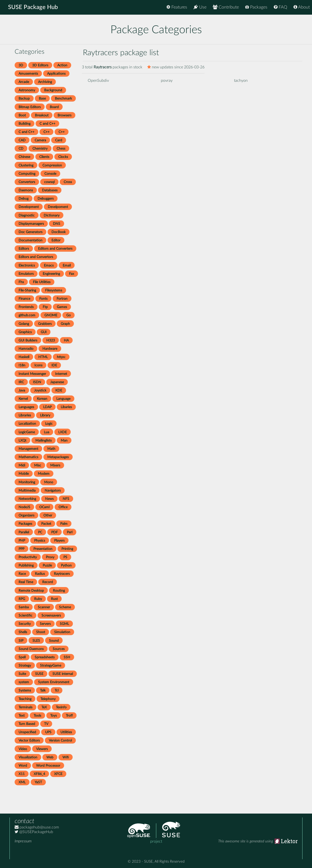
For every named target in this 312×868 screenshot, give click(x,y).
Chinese (24, 157)
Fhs (21, 282)
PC (40, 532)
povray (167, 81)
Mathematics (28, 457)
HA (66, 340)
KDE (59, 390)
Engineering (51, 274)
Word (23, 766)
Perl (70, 532)
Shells (23, 632)
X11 (22, 774)
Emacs (49, 265)
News (49, 499)
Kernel (23, 399)
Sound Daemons (31, 649)
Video (23, 749)
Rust (54, 599)
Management (28, 449)
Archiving (45, 82)
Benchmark (63, 98)
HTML (43, 357)
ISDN (37, 382)
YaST (38, 782)
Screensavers (51, 615)
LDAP (47, 407)
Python (66, 565)
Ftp (45, 307)
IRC (21, 382)
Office (63, 507)
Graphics (25, 332)
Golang (24, 324)
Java (22, 390)
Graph (65, 324)
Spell (22, 657)
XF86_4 (39, 774)
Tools (37, 716)
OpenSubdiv (98, 81)
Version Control (60, 740)
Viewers (42, 749)
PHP (22, 541)
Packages (256, 7)
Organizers (26, 515)
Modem (44, 474)
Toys (54, 716)
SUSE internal (63, 674)
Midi (22, 465)
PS (65, 557)
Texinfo (61, 707)
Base (42, 98)
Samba (24, 607)
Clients (44, 157)
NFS (66, 499)
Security (25, 624)
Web (50, 757)
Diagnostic (27, 215)
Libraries (25, 415)
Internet (61, 374)
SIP (21, 641)
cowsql (49, 182)
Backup (24, 98)
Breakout (42, 115)
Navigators (53, 491)
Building (24, 124)
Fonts (43, 299)
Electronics (27, 265)
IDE (54, 365)
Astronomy (27, 90)
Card (59, 140)
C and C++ (47, 124)
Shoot (41, 632)
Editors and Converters (55, 249)
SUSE (39, 674)
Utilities (66, 732)
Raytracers (62, 574)
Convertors (27, 182)
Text (22, 716)
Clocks (63, 157)
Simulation (62, 632)
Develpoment (58, 207)
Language (63, 399)
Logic (49, 424)
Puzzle (47, 565)
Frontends (26, 307)
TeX (44, 707)
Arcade (24, 82)
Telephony (48, 699)
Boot (22, 115)
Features (177, 7)
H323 (51, 340)
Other (48, 515)
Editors (24, 249)
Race (22, 574)
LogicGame (27, 432)
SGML (64, 624)
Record (48, 582)
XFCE (58, 774)
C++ (46, 132)
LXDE (63, 432)
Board (54, 107)
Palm (64, 524)
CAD (22, 140)
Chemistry (40, 149)
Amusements (28, 74)
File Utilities (42, 282)
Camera (40, 140)
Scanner (44, 607)
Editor (56, 240)
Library (45, 415)
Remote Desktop (31, 591)
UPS (48, 732)
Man (64, 440)
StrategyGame (51, 666)
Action (62, 65)
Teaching (25, 699)
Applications (56, 74)
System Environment (54, 682)
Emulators (26, 274)
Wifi (66, 757)
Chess (61, 149)
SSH (67, 657)
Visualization (28, 757)
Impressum (23, 841)
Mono (49, 482)
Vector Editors (29, 740)
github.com (27, 315)
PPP (21, 549)
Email (67, 265)
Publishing (26, 565)
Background (53, 90)
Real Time (26, 582)
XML (22, 782)
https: (61, 357)
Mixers (55, 465)
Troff (69, 716)
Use (200, 7)
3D (21, 65)
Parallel (24, 532)
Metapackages (58, 457)
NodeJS (24, 507)
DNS (57, 224)
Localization (27, 424)
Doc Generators (30, 232)
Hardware (50, 349)
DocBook (58, 232)
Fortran (62, 299)
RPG (22, 599)
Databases (50, 190)
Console (50, 174)
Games (62, 307)
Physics (40, 541)
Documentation (30, 240)
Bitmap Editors (30, 107)
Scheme (65, 607)
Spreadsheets (45, 657)
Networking (27, 499)
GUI (44, 332)
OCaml (44, 507)
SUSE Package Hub (33, 7)
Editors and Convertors (36, 257)
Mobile (24, 474)
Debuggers (46, 199)
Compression (52, 165)
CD (21, 149)
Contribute (226, 7)
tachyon (241, 81)
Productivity (28, 557)
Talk (43, 690)
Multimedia (27, 491)
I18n (22, 365)
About (302, 7)
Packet (46, 524)
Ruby (38, 599)
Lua (47, 432)
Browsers (64, 115)
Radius (40, 574)
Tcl (57, 690)
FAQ (280, 7)
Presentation (43, 549)
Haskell (24, 357)
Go (68, 315)
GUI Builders (28, 340)
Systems (25, 690)
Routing (59, 591)
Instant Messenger (32, 374)
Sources (59, 649)
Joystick (40, 390)
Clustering (26, 165)
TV (46, 724)
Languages (26, 407)
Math (51, 449)
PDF (54, 532)
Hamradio (26, 349)
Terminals (25, 707)
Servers (45, 624)
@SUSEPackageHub (34, 832)
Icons (38, 365)
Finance (24, 299)
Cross (68, 182)
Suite (22, 674)
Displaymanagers (31, 224)
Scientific (25, 615)
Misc (38, 465)
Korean (42, 399)
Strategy (25, 666)
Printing (67, 549)
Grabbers (45, 324)
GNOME (51, 315)
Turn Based (27, 724)
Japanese (57, 382)
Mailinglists (44, 440)
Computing (27, 174)
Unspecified (27, 732)
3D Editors (40, 65)
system (24, 682)
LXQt (22, 440)
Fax (72, 274)
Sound (54, 641)
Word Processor (48, 766)
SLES (36, 641)
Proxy (50, 557)
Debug (24, 199)
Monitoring (27, 482)
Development (29, 207)
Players (59, 541)
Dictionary (52, 215)
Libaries (66, 407)
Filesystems (54, 290)
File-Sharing (27, 290)
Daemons (26, 190)
